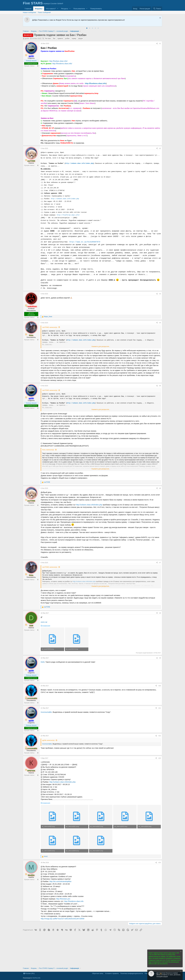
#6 (160, 488)
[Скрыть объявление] (160, 18)
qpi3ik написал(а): (49, 740)
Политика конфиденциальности (132, 973)
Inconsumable (46, 712)
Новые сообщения (29, 12)
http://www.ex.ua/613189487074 (85, 242)
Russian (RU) (29, 973)
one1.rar (44, 622)
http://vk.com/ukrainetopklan (60, 881)
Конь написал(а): (48, 450)
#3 (160, 294)
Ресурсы (65, 9)
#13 (160, 758)
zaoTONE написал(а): (50, 327)
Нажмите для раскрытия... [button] (101, 346)
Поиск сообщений (44, 12)
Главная (28, 9)
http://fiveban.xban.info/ (58, 61)
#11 (160, 708)
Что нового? (51, 9)
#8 (160, 613)
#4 (160, 323)
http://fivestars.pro (63, 899)
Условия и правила (112, 973)
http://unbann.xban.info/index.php (79, 163)
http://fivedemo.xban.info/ (62, 64)
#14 (160, 863)
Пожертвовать (96, 9)
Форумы (39, 9)
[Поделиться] (157, 44)
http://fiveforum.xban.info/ (68, 215)
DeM (43, 662)
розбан (67, 39)
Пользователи (79, 9)
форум (81, 39)
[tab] (87, 28)
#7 (160, 563)
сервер (74, 39)
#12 (160, 736)
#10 (160, 686)
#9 (160, 658)
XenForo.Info (37, 978)
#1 (160, 43)
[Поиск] (157, 9)
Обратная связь (98, 973)
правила (60, 39)
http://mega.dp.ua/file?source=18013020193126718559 (62, 919)
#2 (160, 148)
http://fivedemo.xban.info (95, 83)
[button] (58, 9)
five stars (48, 39)
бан (54, 39)
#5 (160, 386)
